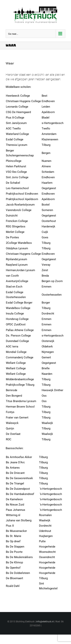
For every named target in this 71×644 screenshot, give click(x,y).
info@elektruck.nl (45, 622)
